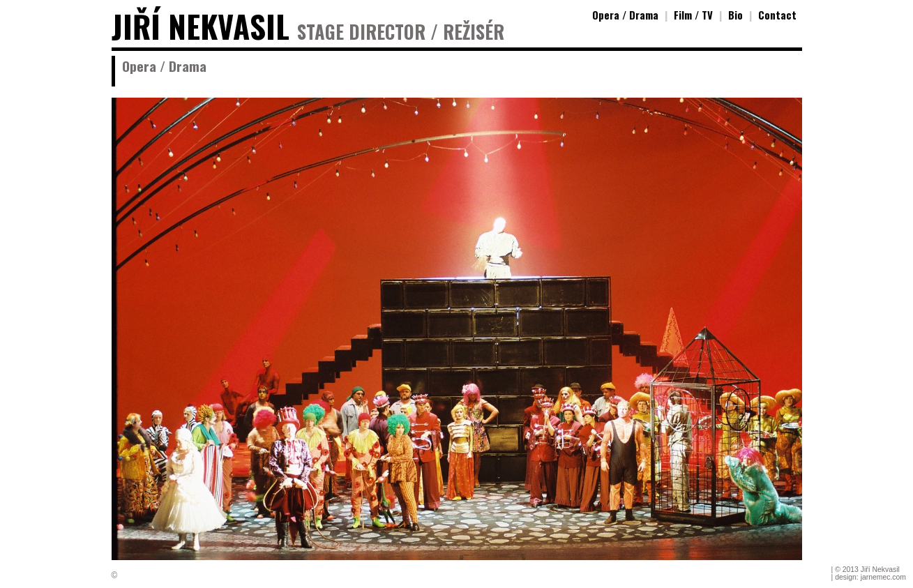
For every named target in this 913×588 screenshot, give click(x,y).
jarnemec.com (883, 577)
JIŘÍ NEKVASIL (201, 26)
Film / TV (693, 15)
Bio (735, 15)
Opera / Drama (625, 15)
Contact (777, 15)
